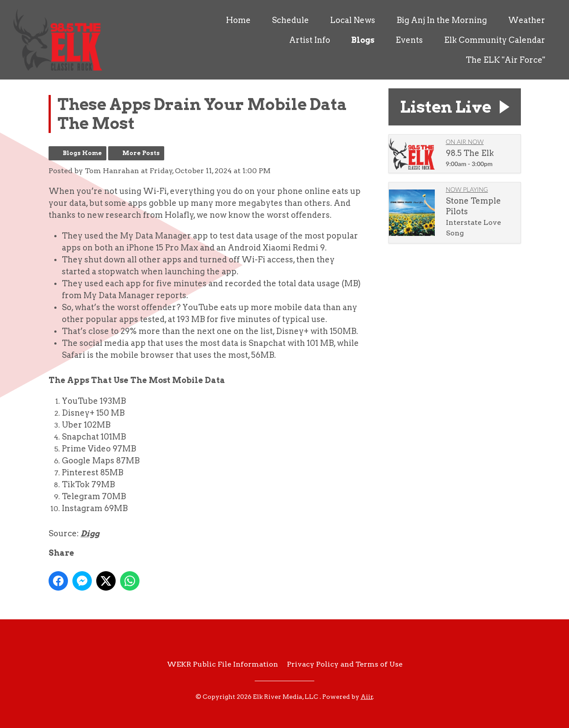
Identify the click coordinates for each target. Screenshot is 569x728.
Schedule (290, 20)
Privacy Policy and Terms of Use (345, 664)
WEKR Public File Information (222, 664)
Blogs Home (82, 153)
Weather (527, 20)
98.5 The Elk (470, 153)
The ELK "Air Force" (505, 60)
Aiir (367, 697)
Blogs (363, 40)
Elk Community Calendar (495, 40)
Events (409, 40)
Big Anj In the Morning (442, 20)
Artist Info (310, 40)
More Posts (141, 153)
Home (238, 20)
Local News (353, 20)
